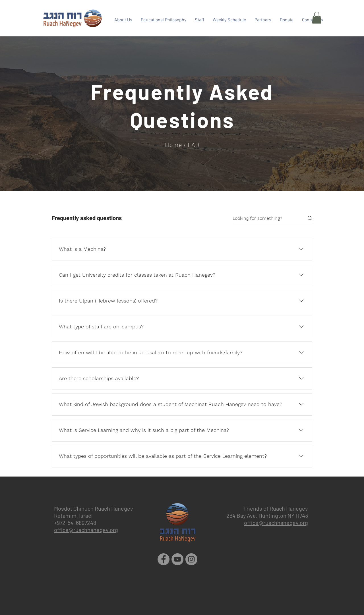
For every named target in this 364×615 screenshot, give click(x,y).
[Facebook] (164, 559)
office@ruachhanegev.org (86, 530)
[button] (317, 18)
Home (174, 144)
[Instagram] (191, 559)
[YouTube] (177, 559)
